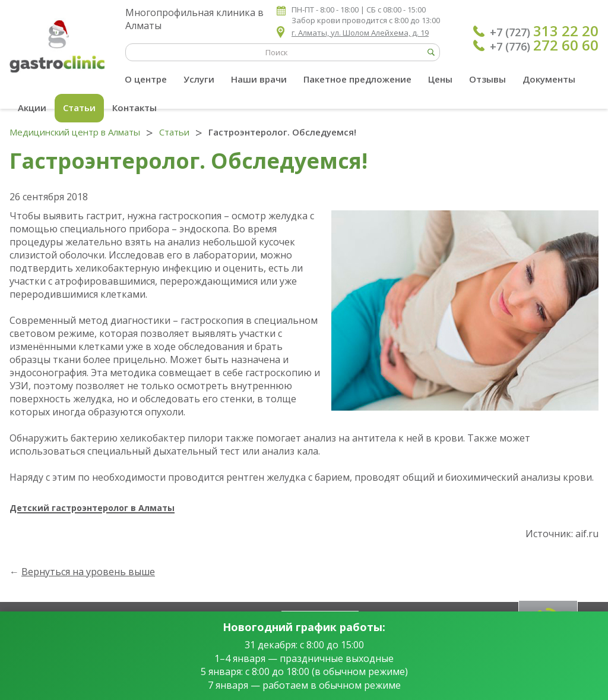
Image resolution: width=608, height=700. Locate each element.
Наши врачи (259, 79)
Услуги (199, 79)
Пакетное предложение (357, 79)
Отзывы (487, 79)
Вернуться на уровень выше (88, 572)
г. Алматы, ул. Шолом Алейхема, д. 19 (360, 33)
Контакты (134, 108)
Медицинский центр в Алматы (75, 132)
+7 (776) (544, 45)
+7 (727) (544, 31)
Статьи (79, 108)
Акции (32, 108)
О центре (146, 79)
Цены (440, 79)
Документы (549, 79)
